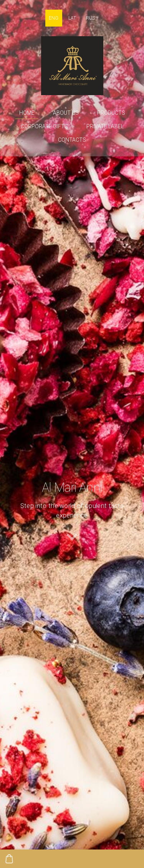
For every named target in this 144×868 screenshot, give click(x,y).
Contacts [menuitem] (72, 140)
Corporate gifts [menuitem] (44, 126)
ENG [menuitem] (54, 18)
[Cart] (9, 859)
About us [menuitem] (66, 113)
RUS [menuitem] (90, 18)
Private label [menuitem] (105, 126)
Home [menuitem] (27, 113)
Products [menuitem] (111, 113)
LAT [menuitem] (72, 18)
